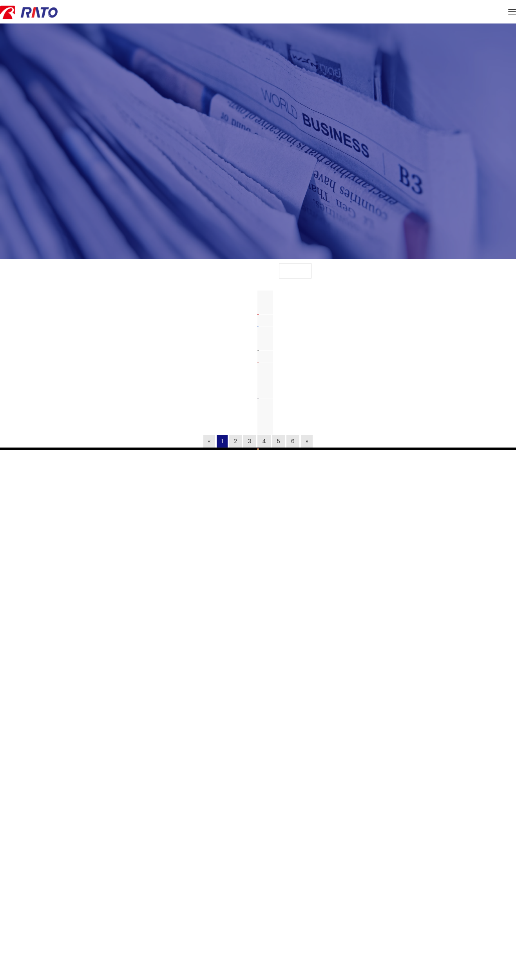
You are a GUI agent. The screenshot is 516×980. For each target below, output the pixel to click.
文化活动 (371, 263)
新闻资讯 (145, 263)
